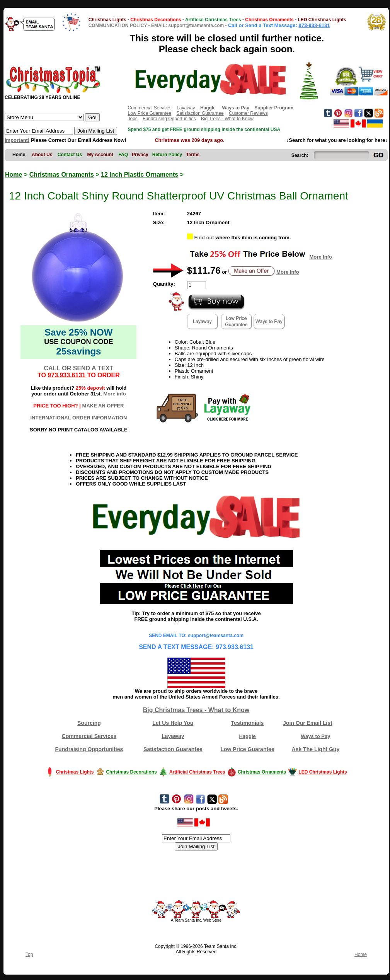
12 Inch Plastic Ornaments (140, 175)
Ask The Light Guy (316, 749)
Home (14, 175)
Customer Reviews (248, 113)
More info (115, 394)
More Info (321, 257)
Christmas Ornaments (62, 175)
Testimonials (248, 723)
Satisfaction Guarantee (200, 113)
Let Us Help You (173, 723)
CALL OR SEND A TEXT (78, 368)
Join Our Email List (308, 723)
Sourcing (89, 723)
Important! (17, 140)
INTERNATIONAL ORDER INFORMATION (78, 418)
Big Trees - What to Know (227, 119)
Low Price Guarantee (149, 113)
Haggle (247, 736)
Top (29, 954)
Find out (204, 238)
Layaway (186, 108)
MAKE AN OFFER (103, 406)
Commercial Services (149, 108)
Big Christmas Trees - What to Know (196, 710)
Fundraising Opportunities (169, 119)
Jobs (132, 119)
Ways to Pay (315, 736)
